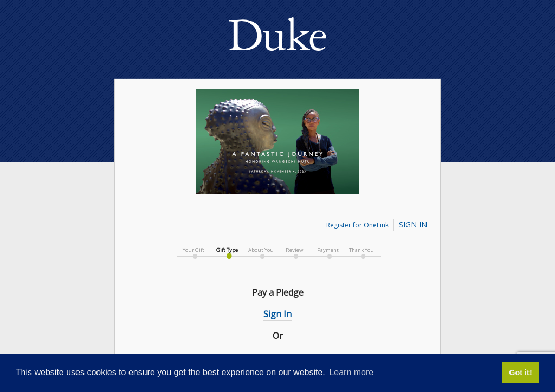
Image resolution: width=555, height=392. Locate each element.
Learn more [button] (351, 372)
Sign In (413, 224)
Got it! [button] (520, 373)
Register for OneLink (357, 225)
